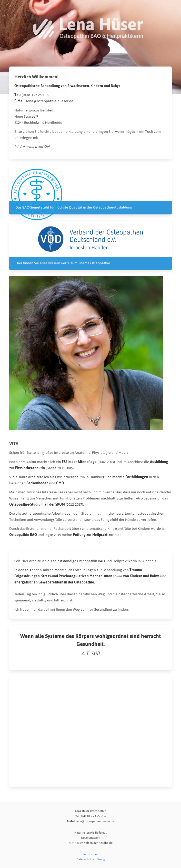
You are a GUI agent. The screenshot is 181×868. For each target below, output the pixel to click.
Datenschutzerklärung (91, 859)
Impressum (90, 854)
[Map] (90, 731)
